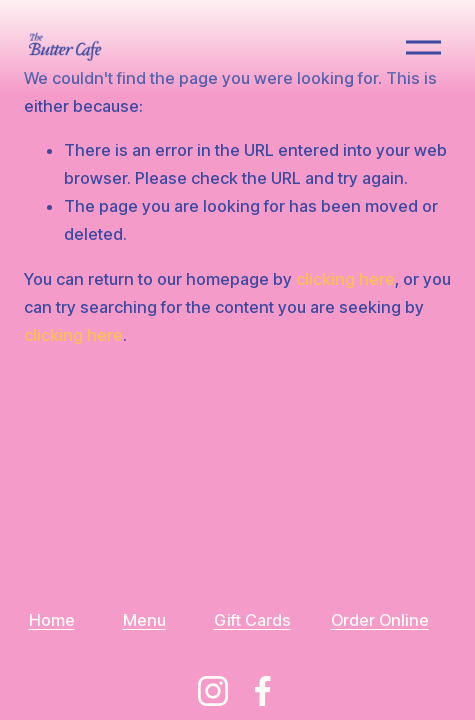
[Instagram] (213, 691)
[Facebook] (263, 691)
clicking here (345, 279)
